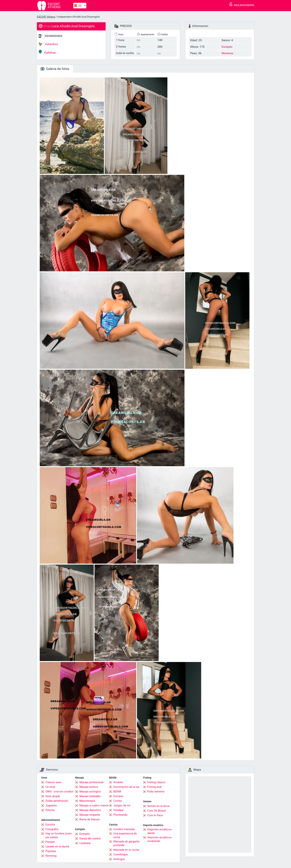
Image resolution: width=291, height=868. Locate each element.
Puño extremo (156, 792)
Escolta (50, 825)
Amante (118, 782)
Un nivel (50, 787)
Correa (118, 801)
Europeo (227, 47)
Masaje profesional (91, 782)
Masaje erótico (89, 787)
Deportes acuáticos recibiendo (160, 839)
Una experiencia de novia (125, 835)
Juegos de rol (122, 805)
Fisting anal (155, 787)
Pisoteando (120, 815)
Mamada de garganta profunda (126, 843)
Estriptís (85, 834)
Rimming (51, 856)
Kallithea (47, 52)
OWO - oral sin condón (59, 792)
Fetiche (50, 810)
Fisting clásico (156, 782)
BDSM (117, 792)
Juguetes (51, 805)
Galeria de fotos (55, 69)
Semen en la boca (158, 806)
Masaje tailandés (90, 796)
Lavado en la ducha (57, 846)
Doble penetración (57, 801)
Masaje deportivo (90, 810)
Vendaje (118, 810)
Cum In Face (155, 815)
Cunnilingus (121, 854)
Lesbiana (85, 843)
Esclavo (118, 796)
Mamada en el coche (126, 850)
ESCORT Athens (46, 17)
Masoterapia (87, 801)
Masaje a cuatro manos (94, 805)
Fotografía (52, 829)
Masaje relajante (90, 815)
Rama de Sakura (89, 819)
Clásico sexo (54, 782)
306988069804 (53, 36)
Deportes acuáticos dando (160, 831)
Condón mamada (124, 829)
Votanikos (48, 44)
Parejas (50, 842)
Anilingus (119, 859)
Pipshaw (51, 851)
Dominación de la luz (126, 787)
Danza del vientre (90, 838)
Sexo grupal (53, 796)
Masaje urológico (90, 792)
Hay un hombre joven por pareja (59, 835)
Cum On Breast (157, 811)
